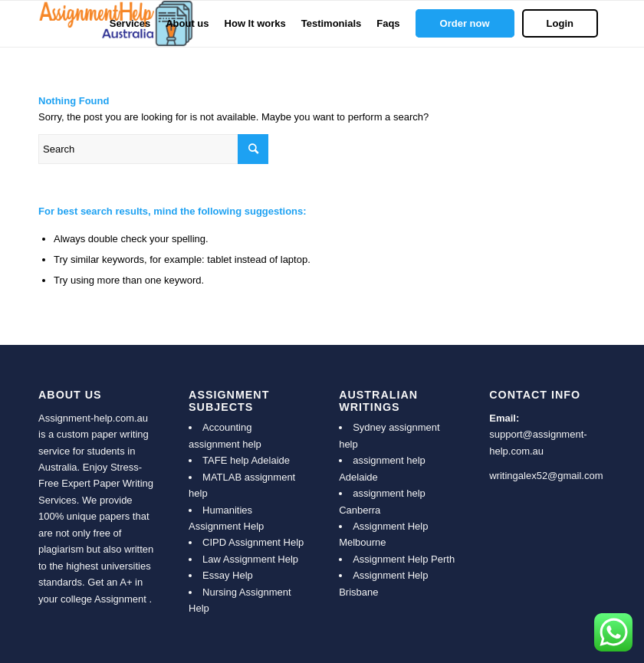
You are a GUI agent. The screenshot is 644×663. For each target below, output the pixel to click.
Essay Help (228, 575)
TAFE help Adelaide (246, 460)
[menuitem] (130, 24)
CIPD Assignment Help (253, 542)
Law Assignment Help (250, 559)
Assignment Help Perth (404, 559)
